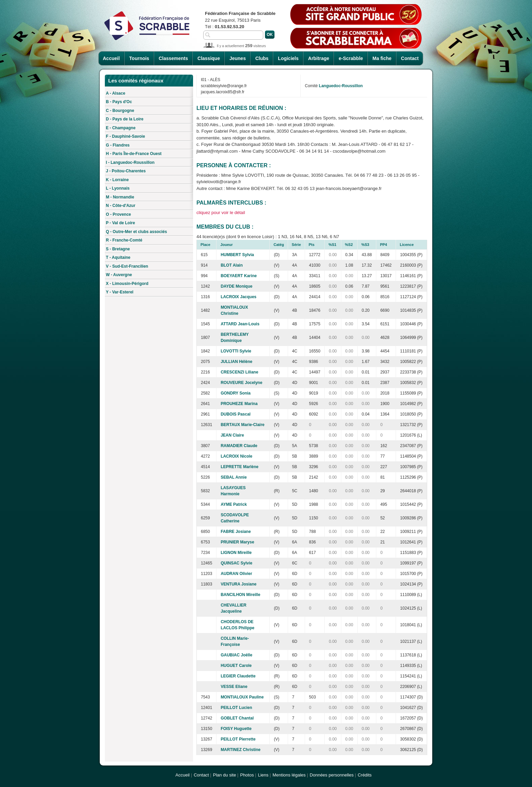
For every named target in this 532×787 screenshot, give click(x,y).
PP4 (384, 245)
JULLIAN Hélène (236, 362)
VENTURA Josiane (239, 584)
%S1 (332, 245)
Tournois (139, 58)
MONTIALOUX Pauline (242, 697)
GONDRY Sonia (235, 393)
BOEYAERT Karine (239, 276)
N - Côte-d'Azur (121, 206)
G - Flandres (118, 145)
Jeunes (237, 58)
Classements (173, 58)
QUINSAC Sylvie (236, 563)
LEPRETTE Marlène (239, 467)
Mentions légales (289, 775)
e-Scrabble (351, 58)
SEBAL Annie (234, 477)
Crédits (365, 775)
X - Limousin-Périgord (127, 284)
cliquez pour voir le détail (221, 213)
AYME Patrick (234, 504)
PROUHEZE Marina (239, 404)
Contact (410, 58)
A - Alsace (116, 93)
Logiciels (288, 58)
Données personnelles (332, 775)
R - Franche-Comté (124, 240)
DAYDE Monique (236, 286)
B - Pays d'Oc (119, 102)
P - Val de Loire (120, 223)
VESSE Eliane (234, 687)
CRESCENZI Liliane (239, 372)
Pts (312, 245)
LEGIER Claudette (238, 676)
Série (296, 245)
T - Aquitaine (118, 257)
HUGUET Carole (236, 666)
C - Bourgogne (120, 111)
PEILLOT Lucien (236, 708)
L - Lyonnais (118, 188)
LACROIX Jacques (238, 297)
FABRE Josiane (236, 532)
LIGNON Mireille (236, 553)
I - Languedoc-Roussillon (130, 162)
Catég (279, 245)
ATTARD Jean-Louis (240, 324)
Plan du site (225, 775)
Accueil (111, 58)
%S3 (365, 245)
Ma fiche (382, 58)
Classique (209, 58)
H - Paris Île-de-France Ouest (134, 154)
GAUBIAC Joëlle (236, 655)
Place (205, 245)
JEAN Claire (232, 435)
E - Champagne (121, 128)
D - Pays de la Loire (125, 119)
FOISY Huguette (236, 729)
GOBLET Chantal (237, 718)
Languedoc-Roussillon (341, 86)
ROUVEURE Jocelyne (241, 383)
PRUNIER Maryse (237, 542)
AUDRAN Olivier (236, 574)
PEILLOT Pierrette (238, 739)
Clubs (262, 58)
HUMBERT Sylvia (237, 255)
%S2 (349, 245)
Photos (247, 775)
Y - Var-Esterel (120, 292)
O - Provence (118, 214)
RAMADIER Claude (239, 446)
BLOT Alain (232, 265)
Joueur (226, 245)
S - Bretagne (118, 249)
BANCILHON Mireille (240, 595)
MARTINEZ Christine (240, 750)
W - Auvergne (119, 275)
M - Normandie (120, 197)
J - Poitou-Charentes (126, 171)
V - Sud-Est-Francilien (127, 266)
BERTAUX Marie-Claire (242, 425)
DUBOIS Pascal (235, 414)
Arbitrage (319, 58)
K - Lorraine (117, 180)
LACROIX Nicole (236, 456)
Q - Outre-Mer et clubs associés (136, 232)
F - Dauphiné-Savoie (125, 136)
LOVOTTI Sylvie (236, 351)
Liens (263, 775)
